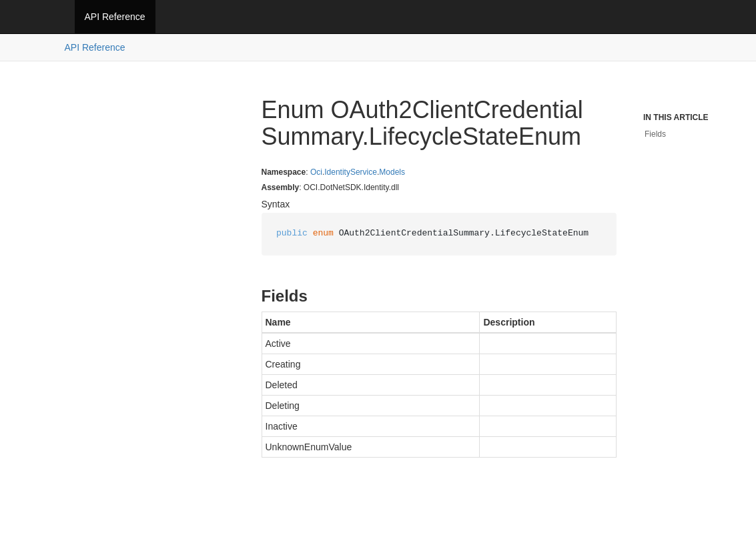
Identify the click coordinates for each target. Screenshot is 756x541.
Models (392, 172)
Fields (655, 134)
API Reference (115, 17)
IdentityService (351, 172)
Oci (316, 172)
